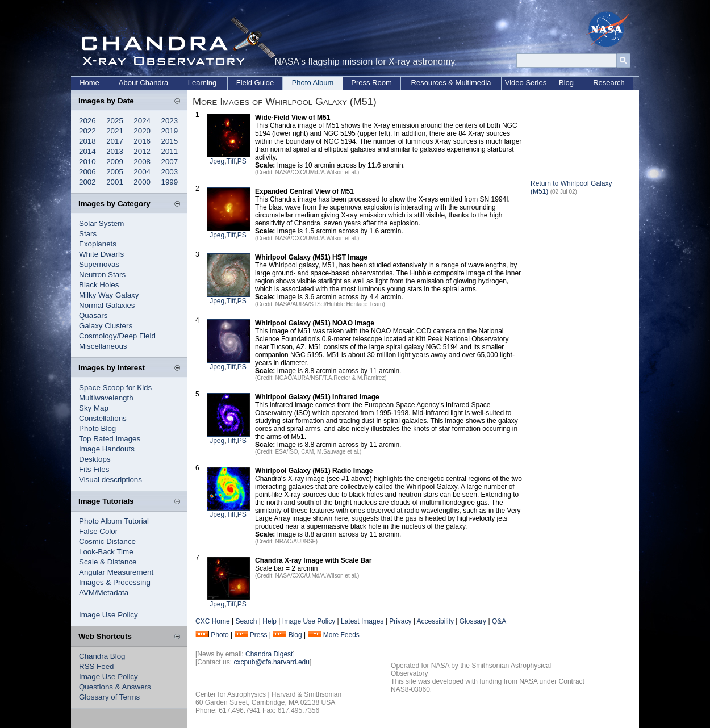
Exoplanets (98, 244)
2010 (87, 162)
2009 (115, 162)
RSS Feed (97, 666)
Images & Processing (115, 582)
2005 (115, 172)
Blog (566, 83)
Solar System (101, 223)
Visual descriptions (110, 480)
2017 (115, 141)
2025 (115, 121)
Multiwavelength (106, 398)
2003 (170, 172)
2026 (87, 121)
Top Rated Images (110, 439)
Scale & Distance (108, 562)
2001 (115, 182)
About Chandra (143, 83)
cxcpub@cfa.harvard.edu (272, 662)
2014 (87, 151)
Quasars (93, 315)
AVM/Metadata (104, 593)
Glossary (473, 621)
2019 (170, 131)
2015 (170, 141)
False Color (98, 531)
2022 (87, 131)
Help (270, 621)
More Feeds (341, 635)
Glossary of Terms (109, 697)
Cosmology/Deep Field (117, 336)
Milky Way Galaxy (109, 295)
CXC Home (213, 621)
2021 (115, 131)
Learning (202, 83)
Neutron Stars (102, 275)
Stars (88, 234)
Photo (220, 635)
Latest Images (362, 621)
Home (89, 83)
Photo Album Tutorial (114, 521)
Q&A (499, 621)
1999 (170, 182)
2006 (87, 172)
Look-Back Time (106, 552)
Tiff (231, 161)
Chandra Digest (269, 654)
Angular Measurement (116, 572)
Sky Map (94, 408)
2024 (142, 121)
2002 (87, 182)
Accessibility (435, 621)
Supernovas (99, 264)
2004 (142, 172)
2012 (142, 151)
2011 (170, 151)
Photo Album (313, 83)
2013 (115, 151)
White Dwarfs (101, 254)
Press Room (371, 83)
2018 (87, 141)
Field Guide (255, 83)
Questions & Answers (115, 687)
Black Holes (99, 285)
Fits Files (94, 469)
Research (609, 83)
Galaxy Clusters (106, 326)
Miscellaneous (103, 346)
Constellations (103, 418)
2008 (142, 162)
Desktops (95, 459)
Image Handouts (107, 449)
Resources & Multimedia (451, 83)
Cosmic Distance (107, 541)
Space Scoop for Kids (115, 388)
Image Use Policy (108, 615)
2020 (142, 131)
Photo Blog (97, 428)
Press (259, 635)
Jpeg (217, 161)
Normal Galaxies (107, 305)
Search (246, 621)
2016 (142, 141)
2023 (170, 121)
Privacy (400, 621)
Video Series (526, 83)
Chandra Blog (102, 656)
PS (242, 161)
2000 (142, 182)
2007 (170, 162)
